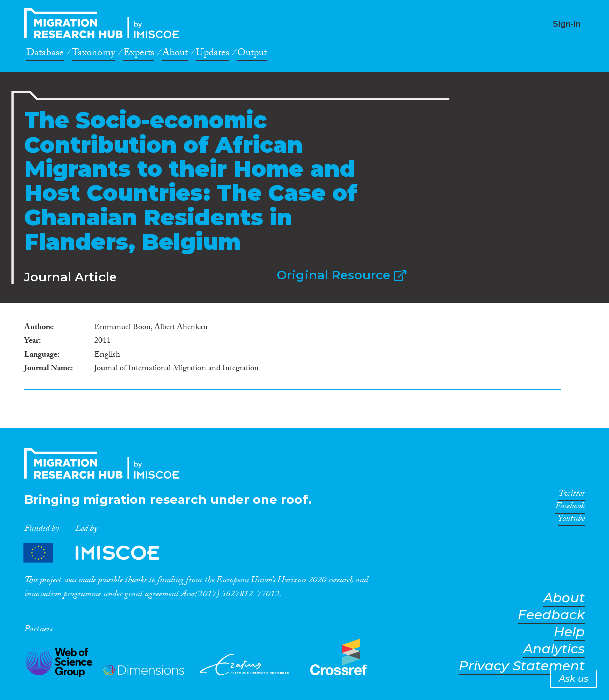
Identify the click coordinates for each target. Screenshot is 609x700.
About (175, 54)
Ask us (574, 679)
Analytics (554, 649)
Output (252, 54)
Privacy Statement (522, 666)
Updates (213, 54)
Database (45, 54)
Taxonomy (93, 54)
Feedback (551, 615)
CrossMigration (105, 23)
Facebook (570, 508)
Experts (139, 54)
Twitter (572, 495)
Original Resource (341, 275)
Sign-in (567, 24)
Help (569, 632)
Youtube (571, 520)
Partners (100, 553)
